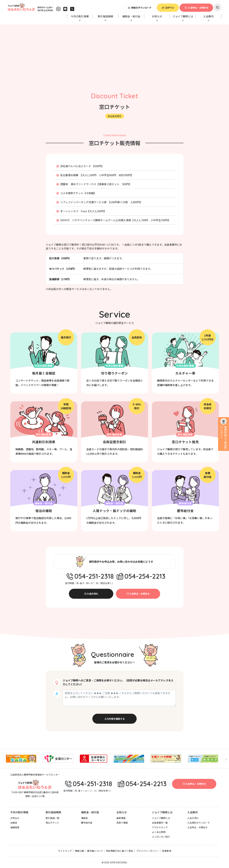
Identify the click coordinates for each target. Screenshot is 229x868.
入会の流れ (91, 594)
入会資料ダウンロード (199, 823)
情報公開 (79, 851)
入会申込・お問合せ (196, 8)
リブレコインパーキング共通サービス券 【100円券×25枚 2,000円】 (99, 202)
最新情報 (121, 818)
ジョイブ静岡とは (161, 818)
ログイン (168, 8)
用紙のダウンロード (140, 8)
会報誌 (14, 823)
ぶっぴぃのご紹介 (161, 837)
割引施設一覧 (52, 818)
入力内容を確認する (115, 719)
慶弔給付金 (87, 823)
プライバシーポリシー (148, 851)
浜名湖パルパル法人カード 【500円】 (80, 166)
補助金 (84, 818)
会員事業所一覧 (160, 823)
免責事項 (167, 851)
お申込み (15, 818)
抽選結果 (15, 827)
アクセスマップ (160, 827)
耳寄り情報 (122, 823)
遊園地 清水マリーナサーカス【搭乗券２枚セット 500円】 (94, 184)
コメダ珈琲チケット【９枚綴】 (76, 193)
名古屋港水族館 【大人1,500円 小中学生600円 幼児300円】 (95, 175)
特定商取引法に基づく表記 (120, 851)
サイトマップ (65, 851)
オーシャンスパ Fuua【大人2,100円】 (81, 211)
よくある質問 (159, 832)
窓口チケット (52, 823)
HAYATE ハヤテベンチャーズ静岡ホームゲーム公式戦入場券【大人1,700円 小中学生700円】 (113, 220)
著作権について (95, 851)
